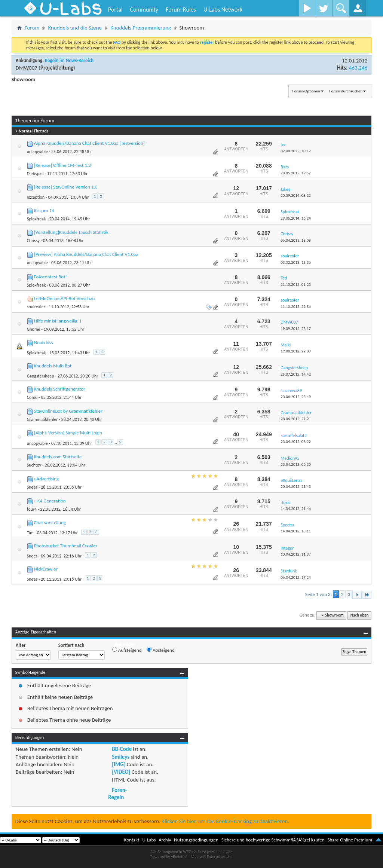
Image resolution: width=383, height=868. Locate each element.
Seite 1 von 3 (318, 594)
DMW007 (27, 68)
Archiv (165, 840)
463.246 (358, 68)
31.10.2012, (296, 285)
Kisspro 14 (44, 210)
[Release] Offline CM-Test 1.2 (62, 165)
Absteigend (161, 650)
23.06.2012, (296, 397)
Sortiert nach (71, 645)
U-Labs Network (223, 10)
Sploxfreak (36, 219)
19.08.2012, (296, 351)
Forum (32, 28)
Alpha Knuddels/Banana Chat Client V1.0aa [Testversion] (89, 143)
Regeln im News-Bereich (69, 60)
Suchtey (34, 465)
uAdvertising (46, 479)
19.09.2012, (296, 329)
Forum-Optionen (306, 91)
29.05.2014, (296, 218)
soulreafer (36, 307)
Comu (32, 397)
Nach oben (360, 615)
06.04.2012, (296, 577)
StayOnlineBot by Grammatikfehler (68, 411)
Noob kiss (44, 343)
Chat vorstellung (50, 522)
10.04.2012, (296, 554)
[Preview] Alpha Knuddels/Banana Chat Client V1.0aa (86, 254)
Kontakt (132, 840)
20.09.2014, (296, 195)
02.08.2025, (296, 151)
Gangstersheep (41, 376)
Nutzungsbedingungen (196, 840)
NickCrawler (46, 569)
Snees (32, 487)
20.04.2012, (296, 487)
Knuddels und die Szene (75, 28)
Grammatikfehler (42, 419)
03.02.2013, (296, 262)
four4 (32, 509)
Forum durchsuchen (346, 91)
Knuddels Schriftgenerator (60, 389)
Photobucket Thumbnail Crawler (66, 546)
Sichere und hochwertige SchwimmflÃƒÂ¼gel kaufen (273, 840)
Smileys (121, 757)
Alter (21, 645)
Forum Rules (181, 10)
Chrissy (33, 241)
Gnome (34, 329)
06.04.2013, (296, 240)
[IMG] (119, 764)
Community (144, 10)
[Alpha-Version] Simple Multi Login (68, 433)
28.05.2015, (296, 173)
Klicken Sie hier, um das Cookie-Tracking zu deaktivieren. (225, 821)
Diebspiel (35, 174)
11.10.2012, (296, 307)
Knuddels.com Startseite (58, 457)
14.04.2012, (296, 509)
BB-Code (122, 749)
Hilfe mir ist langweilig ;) (58, 321)
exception (36, 197)
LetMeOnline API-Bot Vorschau (65, 298)
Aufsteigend (127, 650)
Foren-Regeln (117, 794)
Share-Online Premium (350, 840)
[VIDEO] (121, 772)
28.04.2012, (296, 419)
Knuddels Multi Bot (53, 366)
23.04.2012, (296, 442)
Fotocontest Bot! (50, 277)
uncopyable (37, 152)
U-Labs (149, 840)
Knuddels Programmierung (141, 28)
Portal (115, 10)
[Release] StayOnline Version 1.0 (66, 187)
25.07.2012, (296, 374)
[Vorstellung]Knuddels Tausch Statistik (71, 232)
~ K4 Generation (50, 501)
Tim (30, 533)
